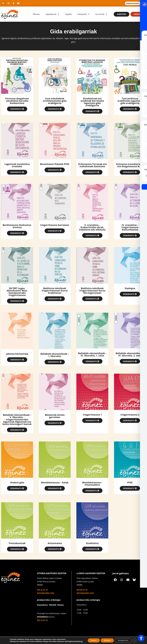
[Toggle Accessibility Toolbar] (141, 638)
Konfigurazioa (123, 640)
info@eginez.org (46, 593)
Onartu (94, 640)
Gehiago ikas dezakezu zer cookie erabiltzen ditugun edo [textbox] (31, 641)
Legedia (68, 14)
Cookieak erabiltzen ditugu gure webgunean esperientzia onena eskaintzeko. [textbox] (38, 639)
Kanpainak (84, 14)
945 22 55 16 (42, 590)
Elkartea (36, 14)
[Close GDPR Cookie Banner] (135, 640)
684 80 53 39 (82, 590)
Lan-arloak (101, 14)
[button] (3, 3)
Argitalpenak (52, 14)
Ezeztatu (107, 640)
